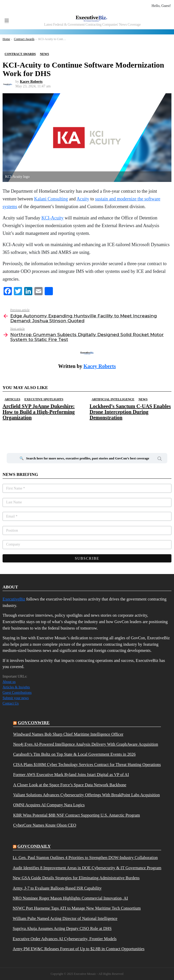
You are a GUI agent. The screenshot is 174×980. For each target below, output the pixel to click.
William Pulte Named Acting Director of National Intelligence (65, 919)
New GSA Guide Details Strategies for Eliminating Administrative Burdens (76, 878)
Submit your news (16, 698)
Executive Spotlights (44, 399)
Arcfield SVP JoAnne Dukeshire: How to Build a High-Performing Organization (39, 412)
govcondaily (34, 846)
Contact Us (11, 703)
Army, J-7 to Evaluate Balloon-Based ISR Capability (57, 888)
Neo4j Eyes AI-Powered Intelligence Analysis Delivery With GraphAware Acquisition (86, 744)
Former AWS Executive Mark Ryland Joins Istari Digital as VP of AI (71, 775)
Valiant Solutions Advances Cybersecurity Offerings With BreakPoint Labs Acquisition (86, 795)
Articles (12, 399)
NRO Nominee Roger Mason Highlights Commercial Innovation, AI (70, 898)
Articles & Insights (16, 687)
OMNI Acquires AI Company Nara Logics (49, 805)
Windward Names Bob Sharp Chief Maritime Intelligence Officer (68, 734)
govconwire (34, 723)
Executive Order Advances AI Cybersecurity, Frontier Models (65, 939)
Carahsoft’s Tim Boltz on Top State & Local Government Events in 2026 (74, 754)
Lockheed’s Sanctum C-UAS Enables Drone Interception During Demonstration (130, 412)
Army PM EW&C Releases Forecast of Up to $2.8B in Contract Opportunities (79, 949)
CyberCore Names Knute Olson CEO (45, 825)
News (143, 399)
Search (160, 459)
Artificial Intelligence (113, 399)
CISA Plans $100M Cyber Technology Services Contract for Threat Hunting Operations (87, 765)
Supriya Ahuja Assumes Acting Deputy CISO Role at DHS (62, 929)
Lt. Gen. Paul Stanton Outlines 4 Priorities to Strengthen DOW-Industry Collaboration (85, 858)
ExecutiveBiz (14, 599)
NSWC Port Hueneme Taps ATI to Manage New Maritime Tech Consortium (77, 908)
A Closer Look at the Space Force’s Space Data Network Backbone (70, 785)
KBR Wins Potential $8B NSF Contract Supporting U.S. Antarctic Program (76, 815)
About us (9, 682)
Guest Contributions (17, 693)
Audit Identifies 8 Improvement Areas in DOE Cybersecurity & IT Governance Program (87, 868)
